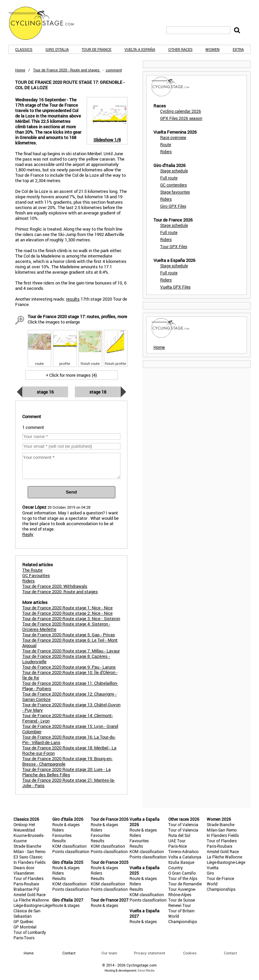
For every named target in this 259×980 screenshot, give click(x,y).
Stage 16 (45, 392)
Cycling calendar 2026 (181, 111)
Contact (231, 953)
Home (20, 70)
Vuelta (213, 868)
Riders (166, 151)
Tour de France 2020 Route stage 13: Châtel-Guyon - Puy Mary (71, 707)
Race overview (173, 137)
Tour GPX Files (174, 246)
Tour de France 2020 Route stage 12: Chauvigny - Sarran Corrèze (69, 697)
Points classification (71, 851)
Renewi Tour (180, 905)
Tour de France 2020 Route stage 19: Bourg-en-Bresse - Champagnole (67, 761)
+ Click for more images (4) (71, 375)
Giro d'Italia (57, 49)
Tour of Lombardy (30, 932)
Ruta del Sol (179, 835)
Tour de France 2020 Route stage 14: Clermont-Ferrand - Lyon (68, 718)
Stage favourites (175, 192)
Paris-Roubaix (26, 884)
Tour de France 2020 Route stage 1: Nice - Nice (67, 608)
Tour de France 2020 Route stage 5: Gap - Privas (69, 635)
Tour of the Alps (183, 878)
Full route (169, 178)
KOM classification (69, 846)
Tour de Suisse (182, 900)
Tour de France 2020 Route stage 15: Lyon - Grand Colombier (70, 729)
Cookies (190, 953)
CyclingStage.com (46, 23)
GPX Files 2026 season (181, 118)
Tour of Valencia (183, 824)
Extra (238, 49)
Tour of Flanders (28, 878)
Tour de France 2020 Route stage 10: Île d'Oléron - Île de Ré (70, 675)
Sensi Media (146, 970)
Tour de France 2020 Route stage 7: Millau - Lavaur (71, 651)
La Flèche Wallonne (31, 900)
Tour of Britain (181, 911)
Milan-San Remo (222, 830)
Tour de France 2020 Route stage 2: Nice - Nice (67, 613)
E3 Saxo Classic (28, 857)
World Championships (183, 919)
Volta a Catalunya (185, 857)
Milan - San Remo (30, 851)
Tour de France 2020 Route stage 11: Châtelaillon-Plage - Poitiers (70, 686)
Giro (210, 873)
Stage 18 (98, 392)
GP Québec (23, 921)
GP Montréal (25, 927)
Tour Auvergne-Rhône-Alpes (182, 892)
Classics (24, 49)
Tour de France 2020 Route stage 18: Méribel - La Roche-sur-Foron (69, 750)
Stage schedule (174, 171)
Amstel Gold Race (30, 894)
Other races (180, 49)
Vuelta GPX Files (175, 287)
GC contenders (174, 185)
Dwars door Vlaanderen (24, 870)
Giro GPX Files (173, 206)
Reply (28, 534)
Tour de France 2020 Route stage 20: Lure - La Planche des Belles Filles (66, 772)
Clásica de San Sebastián (27, 913)
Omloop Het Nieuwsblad (24, 827)
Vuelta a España (140, 49)
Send (71, 492)
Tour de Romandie (185, 884)
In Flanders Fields (30, 862)
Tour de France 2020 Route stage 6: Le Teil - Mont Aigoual (70, 643)
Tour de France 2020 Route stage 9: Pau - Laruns (69, 667)
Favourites (62, 835)
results (73, 299)
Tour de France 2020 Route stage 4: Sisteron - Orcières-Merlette (66, 627)
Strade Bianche (27, 846)
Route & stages (66, 824)
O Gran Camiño (182, 873)
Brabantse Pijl (26, 889)
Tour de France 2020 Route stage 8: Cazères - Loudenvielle (66, 659)
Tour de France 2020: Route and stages (60, 592)
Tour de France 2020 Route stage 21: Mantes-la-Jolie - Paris (69, 783)
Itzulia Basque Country (181, 865)
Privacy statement (150, 953)
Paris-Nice (178, 846)
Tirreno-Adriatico (183, 851)
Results (59, 841)
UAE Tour (177, 841)
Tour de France (96, 49)
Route (166, 144)
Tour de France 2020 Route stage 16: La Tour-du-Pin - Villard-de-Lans (69, 740)
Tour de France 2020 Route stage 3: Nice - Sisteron (71, 618)
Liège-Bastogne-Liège (33, 905)
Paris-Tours (24, 938)
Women (212, 49)
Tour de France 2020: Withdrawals (55, 586)
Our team (109, 953)
